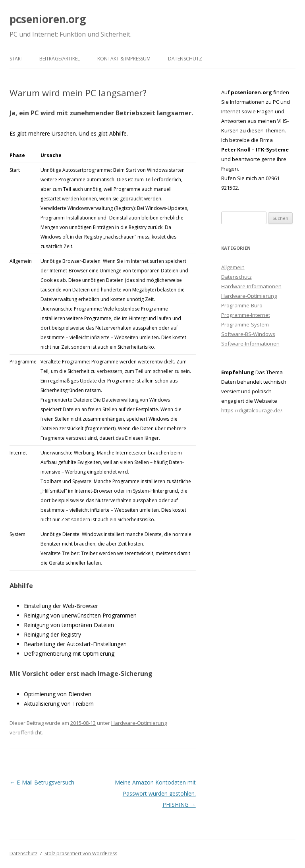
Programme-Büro (242, 305)
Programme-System (245, 324)
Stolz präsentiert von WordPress (81, 853)
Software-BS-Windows (248, 334)
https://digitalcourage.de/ (252, 410)
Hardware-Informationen (251, 286)
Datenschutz (185, 59)
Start (16, 59)
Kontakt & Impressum (124, 59)
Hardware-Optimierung (139, 723)
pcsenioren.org (48, 19)
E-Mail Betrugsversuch (42, 782)
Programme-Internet (246, 315)
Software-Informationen (250, 344)
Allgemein (233, 267)
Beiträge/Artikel (60, 59)
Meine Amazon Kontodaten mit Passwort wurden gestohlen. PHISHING (155, 793)
